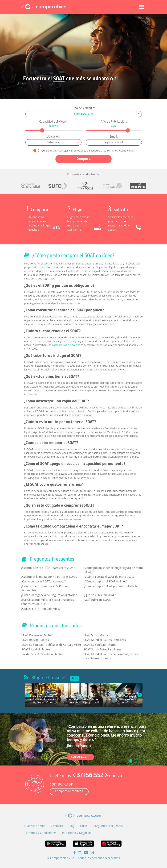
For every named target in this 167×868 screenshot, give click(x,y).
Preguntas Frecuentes (108, 826)
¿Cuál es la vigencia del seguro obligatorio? (49, 595)
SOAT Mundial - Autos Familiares (105, 640)
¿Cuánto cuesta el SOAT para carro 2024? (48, 568)
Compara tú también (69, 791)
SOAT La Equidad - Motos (100, 645)
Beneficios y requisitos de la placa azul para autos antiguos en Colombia (44, 700)
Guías (84, 826)
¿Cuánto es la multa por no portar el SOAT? (49, 577)
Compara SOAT (80, 757)
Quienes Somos (35, 826)
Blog (72, 826)
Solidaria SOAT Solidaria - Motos (42, 654)
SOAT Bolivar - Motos (35, 640)
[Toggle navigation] (141, 7)
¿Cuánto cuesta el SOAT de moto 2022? (109, 577)
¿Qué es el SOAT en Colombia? (41, 609)
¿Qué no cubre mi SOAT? (100, 595)
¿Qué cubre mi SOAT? (97, 600)
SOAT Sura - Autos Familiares (102, 649)
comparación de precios (66, 345)
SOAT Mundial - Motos (36, 649)
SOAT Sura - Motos (96, 635)
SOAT (47, 264)
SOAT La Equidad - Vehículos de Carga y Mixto (51, 645)
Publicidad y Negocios (77, 833)
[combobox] (84, 114)
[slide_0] (131, 761)
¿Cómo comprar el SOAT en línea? (106, 581)
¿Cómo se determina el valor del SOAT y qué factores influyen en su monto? (123, 698)
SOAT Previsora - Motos (37, 635)
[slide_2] (140, 761)
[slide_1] (135, 761)
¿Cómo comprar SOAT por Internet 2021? (110, 586)
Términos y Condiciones (121, 151)
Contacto (57, 826)
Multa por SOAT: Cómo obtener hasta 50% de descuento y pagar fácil (84, 700)
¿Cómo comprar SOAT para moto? (43, 581)
